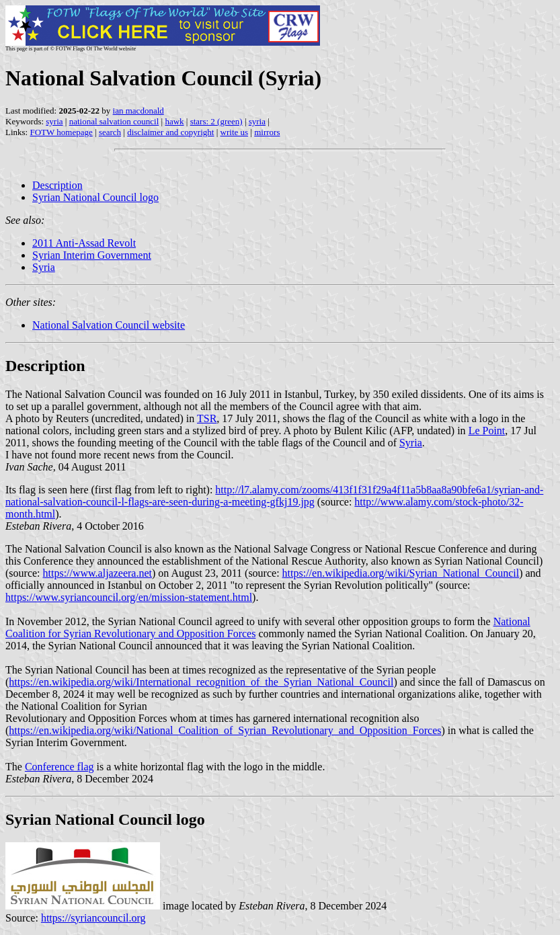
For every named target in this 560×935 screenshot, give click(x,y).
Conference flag (59, 767)
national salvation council (114, 121)
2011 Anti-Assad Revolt (84, 243)
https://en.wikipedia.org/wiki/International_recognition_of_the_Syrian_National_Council (201, 682)
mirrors (267, 132)
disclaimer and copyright (170, 132)
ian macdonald (138, 111)
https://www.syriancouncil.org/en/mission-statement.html (129, 597)
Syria (44, 267)
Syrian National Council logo (95, 197)
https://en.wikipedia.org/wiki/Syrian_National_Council (401, 573)
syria (54, 121)
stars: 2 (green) (216, 121)
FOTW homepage (61, 132)
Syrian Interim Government (92, 255)
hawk (174, 121)
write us (235, 132)
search (110, 132)
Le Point (487, 431)
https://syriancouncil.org (93, 918)
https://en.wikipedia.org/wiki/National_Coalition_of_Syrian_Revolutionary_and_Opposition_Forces (225, 730)
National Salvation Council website (109, 325)
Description (57, 185)
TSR (207, 418)
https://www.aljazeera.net (97, 573)
